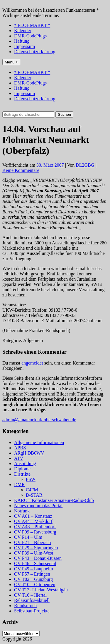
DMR (19, 485)
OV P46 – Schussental (35, 563)
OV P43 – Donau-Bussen (38, 558)
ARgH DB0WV (29, 453)
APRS (20, 448)
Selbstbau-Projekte (32, 611)
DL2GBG (85, 165)
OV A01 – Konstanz (33, 516)
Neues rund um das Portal (38, 506)
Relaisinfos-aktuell (32, 600)
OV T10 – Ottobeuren (35, 585)
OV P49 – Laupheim (34, 569)
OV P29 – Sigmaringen (36, 548)
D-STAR (34, 495)
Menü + (11, 62)
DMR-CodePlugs (30, 36)
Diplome (22, 469)
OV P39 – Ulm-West (34, 553)
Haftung (22, 41)
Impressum (24, 46)
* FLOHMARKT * (32, 25)
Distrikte (22, 474)
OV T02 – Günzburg (33, 579)
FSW (31, 479)
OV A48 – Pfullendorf (35, 527)
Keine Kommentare (21, 170)
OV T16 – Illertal (30, 595)
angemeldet (32, 363)
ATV (19, 458)
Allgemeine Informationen (39, 442)
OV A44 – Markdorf (33, 521)
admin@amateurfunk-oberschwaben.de (39, 420)
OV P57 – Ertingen (32, 574)
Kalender (23, 31)
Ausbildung (25, 463)
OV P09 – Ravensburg (35, 532)
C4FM (32, 490)
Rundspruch (25, 606)
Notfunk (22, 511)
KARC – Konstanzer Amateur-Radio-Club (54, 500)
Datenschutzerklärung (35, 52)
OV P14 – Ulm (28, 537)
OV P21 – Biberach (32, 542)
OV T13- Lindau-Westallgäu (41, 590)
